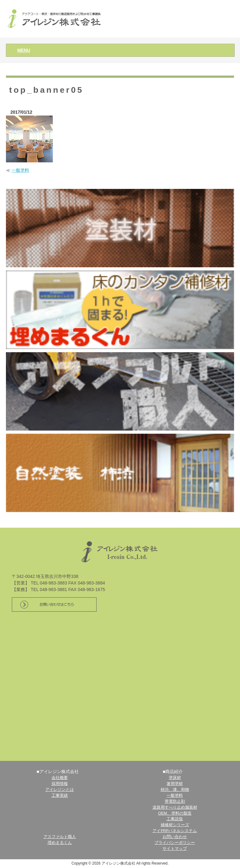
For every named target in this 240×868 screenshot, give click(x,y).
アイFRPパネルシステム (175, 831)
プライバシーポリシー (175, 843)
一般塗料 (20, 170)
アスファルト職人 (60, 837)
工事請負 (175, 819)
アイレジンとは (60, 790)
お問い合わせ (175, 837)
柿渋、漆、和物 (175, 790)
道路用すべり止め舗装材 (175, 807)
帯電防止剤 (175, 801)
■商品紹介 (173, 772)
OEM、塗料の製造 (175, 813)
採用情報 (60, 784)
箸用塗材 (175, 784)
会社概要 (60, 778)
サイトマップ (175, 849)
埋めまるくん (60, 843)
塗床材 (175, 778)
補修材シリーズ (175, 825)
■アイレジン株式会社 (57, 772)
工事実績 (60, 796)
